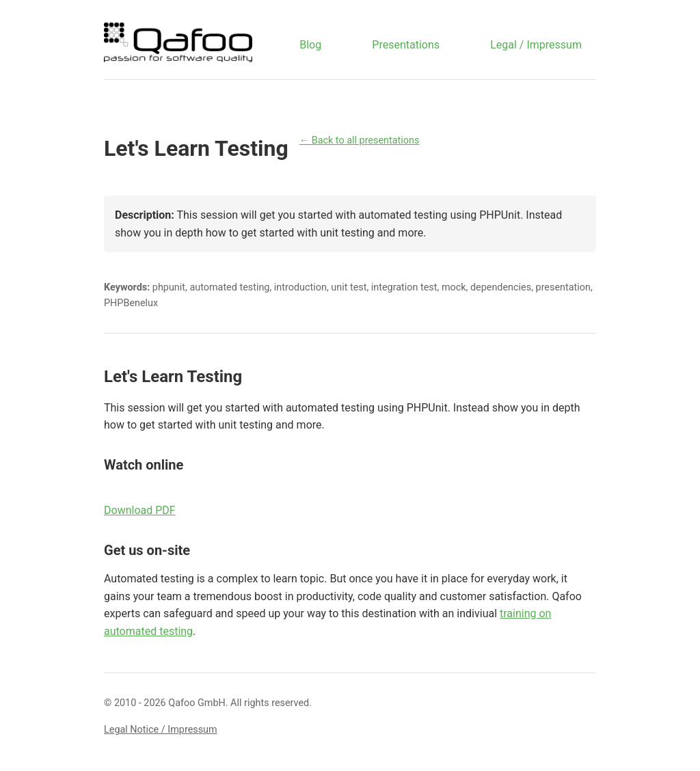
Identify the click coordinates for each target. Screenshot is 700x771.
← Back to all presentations (360, 140)
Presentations (406, 45)
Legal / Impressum (536, 45)
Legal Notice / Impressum (161, 730)
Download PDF (140, 510)
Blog (310, 45)
